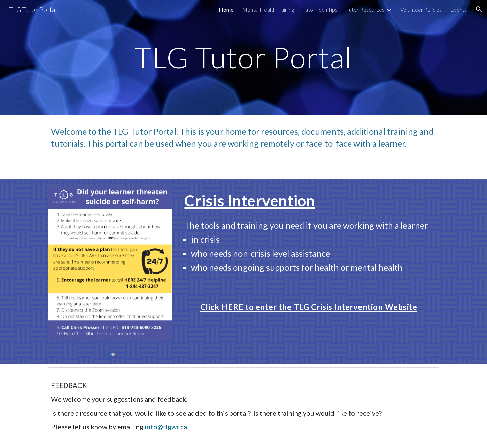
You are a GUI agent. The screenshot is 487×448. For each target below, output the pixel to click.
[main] (243, 57)
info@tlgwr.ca (166, 427)
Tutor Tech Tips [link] (320, 10)
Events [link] (459, 10)
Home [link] (226, 10)
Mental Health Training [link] (268, 10)
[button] (479, 9)
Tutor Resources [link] (365, 10)
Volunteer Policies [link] (421, 10)
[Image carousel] (110, 271)
